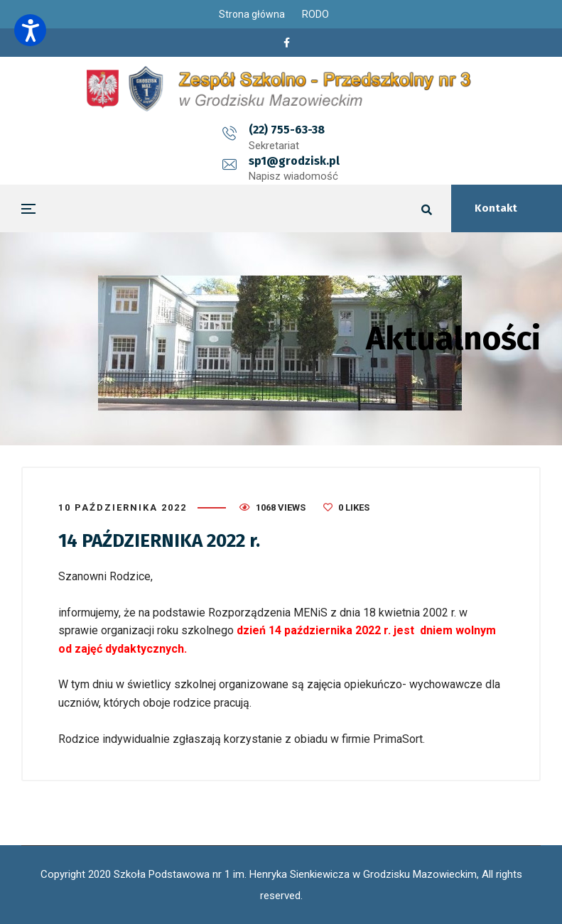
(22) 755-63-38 (227, 130)
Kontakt (496, 208)
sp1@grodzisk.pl (354, 130)
